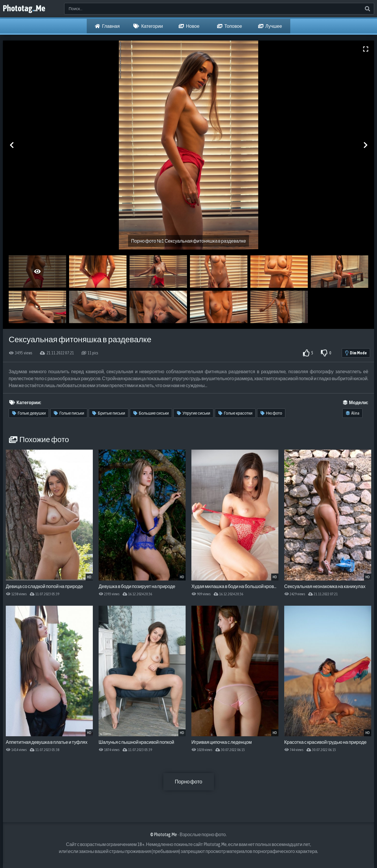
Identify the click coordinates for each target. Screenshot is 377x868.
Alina (353, 413)
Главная (107, 26)
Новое (189, 26)
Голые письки (69, 413)
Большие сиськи (151, 413)
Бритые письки (109, 413)
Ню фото (271, 413)
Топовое (230, 26)
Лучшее (270, 26)
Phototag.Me (26, 9)
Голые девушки (29, 413)
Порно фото (188, 782)
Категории (148, 26)
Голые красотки (235, 413)
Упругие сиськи (194, 413)
